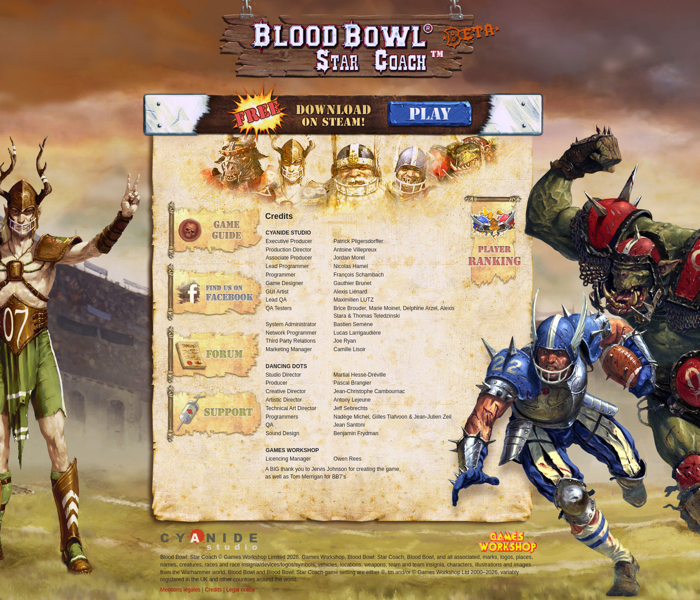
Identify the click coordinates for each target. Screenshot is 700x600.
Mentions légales (180, 590)
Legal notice (241, 590)
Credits (213, 590)
